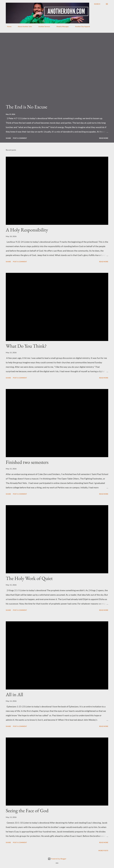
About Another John (24, 26)
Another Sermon (43, 26)
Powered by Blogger (57, 859)
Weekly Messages (61, 26)
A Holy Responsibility (27, 230)
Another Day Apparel (81, 26)
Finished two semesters (27, 462)
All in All (14, 694)
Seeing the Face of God (27, 810)
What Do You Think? (26, 346)
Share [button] (8, 138)
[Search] (97, 4)
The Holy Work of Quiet (29, 578)
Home (8, 26)
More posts (103, 851)
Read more (104, 138)
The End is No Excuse (26, 107)
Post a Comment (20, 138)
